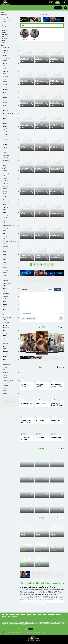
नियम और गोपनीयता (19, 629)
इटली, (51, 192)
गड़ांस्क (54, 126)
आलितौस (57, 170)
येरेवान (40, 170)
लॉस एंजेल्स (42, 82)
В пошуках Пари (27, 403)
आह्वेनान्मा (40, 148)
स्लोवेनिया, (22, 258)
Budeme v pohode (24, 385)
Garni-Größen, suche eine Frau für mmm (56, 386)
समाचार (45, 615)
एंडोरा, (36, 192)
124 (52, 264)
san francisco (42, 125)
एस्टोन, (37, 258)
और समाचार (60, 518)
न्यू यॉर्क (27, 60)
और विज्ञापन (60, 367)
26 (38, 80)
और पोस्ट (61, 449)
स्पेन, (21, 192)
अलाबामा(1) (5, 24)
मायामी (27, 104)
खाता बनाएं (64, 3)
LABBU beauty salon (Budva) (26, 421)
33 (24, 146)
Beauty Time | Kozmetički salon (57, 404)
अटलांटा (42, 104)
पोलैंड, (51, 126)
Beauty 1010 (55, 420)
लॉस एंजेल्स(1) (5, 37)
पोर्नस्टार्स (12, 615)
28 (55, 58)
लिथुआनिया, (52, 170)
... (48, 264)
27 (26, 124)
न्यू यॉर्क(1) (4, 28)
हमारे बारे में (14, 617)
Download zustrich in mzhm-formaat (41, 386)
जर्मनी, (21, 148)
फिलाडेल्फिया (58, 104)
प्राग (56, 148)
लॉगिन (58, 3)
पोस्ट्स (34, 615)
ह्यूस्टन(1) (4, 43)
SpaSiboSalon (41, 437)
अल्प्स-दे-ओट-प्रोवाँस (56, 258)
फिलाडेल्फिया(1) (5, 30)
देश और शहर (58, 8)
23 (54, 80)
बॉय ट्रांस (23, 615)
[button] (22, 343)
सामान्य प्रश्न (59, 615)
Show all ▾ (42, 605)
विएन (40, 214)
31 (54, 102)
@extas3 (30, 632)
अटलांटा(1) (4, 22)
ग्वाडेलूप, (22, 170)
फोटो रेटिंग (29, 615)
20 (24, 58)
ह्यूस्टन (56, 60)
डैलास (41, 60)
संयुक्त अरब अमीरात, (54, 214)
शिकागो (27, 82)
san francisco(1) (6, 20)
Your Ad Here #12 (36, 575)
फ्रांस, (21, 214)
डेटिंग (7, 615)
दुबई (59, 214)
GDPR (12, 629)
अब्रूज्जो (54, 192)
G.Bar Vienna (40, 420)
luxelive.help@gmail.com (41, 632)
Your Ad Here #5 (53, 359)
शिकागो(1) (4, 41)
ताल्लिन (40, 258)
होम (3, 615)
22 (25, 102)
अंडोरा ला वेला (40, 192)
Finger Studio (40, 403)
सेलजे (25, 258)
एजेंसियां (17, 615)
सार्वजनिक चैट (57, 290)
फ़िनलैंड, (37, 148)
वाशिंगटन (27, 126)
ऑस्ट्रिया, (37, 214)
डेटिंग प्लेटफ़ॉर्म (43, 597)
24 (39, 58)
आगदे (24, 214)
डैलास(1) (4, 26)
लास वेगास (57, 82)
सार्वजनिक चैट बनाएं (31, 318)
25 (39, 102)
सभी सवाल (50, 290)
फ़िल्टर (24, 25)
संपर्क (9, 617)
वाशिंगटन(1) (5, 39)
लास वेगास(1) (5, 34)
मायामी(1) (4, 32)
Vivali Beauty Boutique (25, 438)
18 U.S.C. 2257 (6, 629)
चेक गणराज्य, (53, 148)
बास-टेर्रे (25, 170)
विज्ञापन (39, 615)
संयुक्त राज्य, (23, 60)
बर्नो (41, 236)
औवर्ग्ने (24, 148)
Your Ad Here (10, 402)
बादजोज (24, 192)
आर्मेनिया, (37, 170)
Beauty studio (56, 437)
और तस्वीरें (61, 327)
